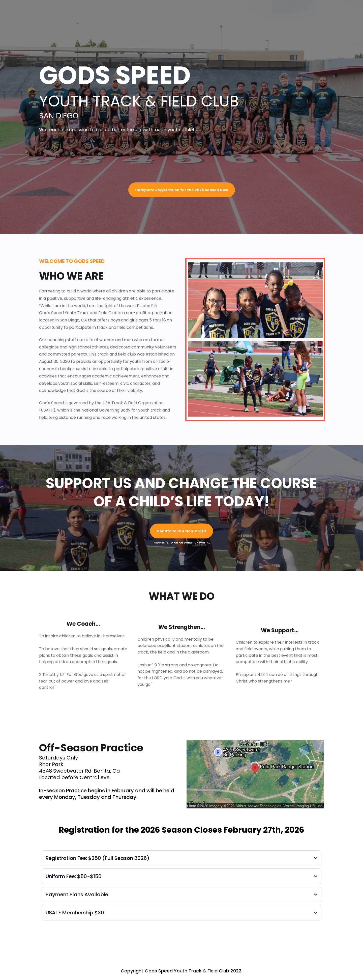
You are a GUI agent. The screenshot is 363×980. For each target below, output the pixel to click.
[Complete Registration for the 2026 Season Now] (182, 190)
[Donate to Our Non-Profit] (181, 531)
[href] (255, 774)
